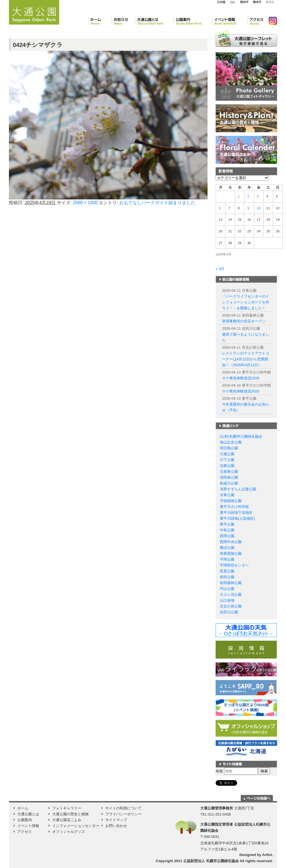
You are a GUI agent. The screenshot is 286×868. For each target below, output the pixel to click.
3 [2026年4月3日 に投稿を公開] (258, 196)
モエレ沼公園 (231, 595)
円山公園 (227, 589)
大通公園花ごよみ (67, 820)
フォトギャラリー (67, 808)
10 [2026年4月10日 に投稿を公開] (259, 208)
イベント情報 (230, 21)
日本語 (221, 2)
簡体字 (244, 2)
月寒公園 (227, 495)
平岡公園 (227, 559)
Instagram (271, 21)
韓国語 (270, 2)
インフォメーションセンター (76, 826)
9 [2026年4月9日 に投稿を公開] (248, 208)
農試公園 (227, 548)
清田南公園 (229, 477)
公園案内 (193, 21)
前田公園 (227, 577)
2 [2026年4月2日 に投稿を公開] (248, 196)
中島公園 (227, 530)
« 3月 (220, 269)
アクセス (256, 21)
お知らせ (123, 21)
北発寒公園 (229, 472)
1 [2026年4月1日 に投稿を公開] (239, 196)
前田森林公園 (231, 583)
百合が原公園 (231, 606)
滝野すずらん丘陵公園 (238, 489)
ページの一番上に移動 (257, 798)
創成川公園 (229, 483)
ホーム (100, 21)
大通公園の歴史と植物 (70, 814)
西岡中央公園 (231, 542)
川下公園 (227, 460)
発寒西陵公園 (231, 554)
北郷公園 (227, 466)
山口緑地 (227, 600)
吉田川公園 (229, 612)
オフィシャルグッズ (69, 832)
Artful (267, 855)
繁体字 (257, 2)
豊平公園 (227, 524)
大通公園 (227, 454)
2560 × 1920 (85, 203)
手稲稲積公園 (231, 501)
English (233, 2)
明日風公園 (229, 448)
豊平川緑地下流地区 (236, 513)
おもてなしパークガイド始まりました (157, 203)
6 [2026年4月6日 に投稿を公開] (220, 208)
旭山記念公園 (231, 442)
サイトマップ (116, 820)
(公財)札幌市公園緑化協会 (241, 436)
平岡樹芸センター (234, 565)
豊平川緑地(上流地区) (237, 518)
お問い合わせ (116, 826)
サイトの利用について (123, 808)
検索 (219, 771)
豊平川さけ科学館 (234, 507)
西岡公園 (227, 536)
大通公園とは (154, 21)
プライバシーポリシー (123, 814)
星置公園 (227, 571)
